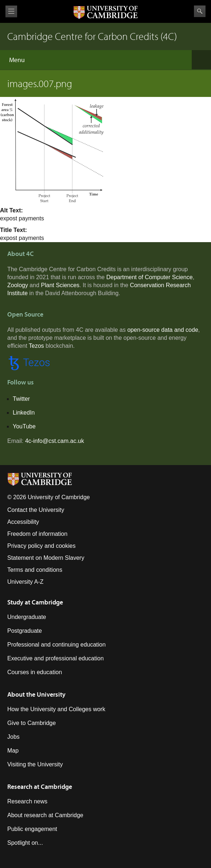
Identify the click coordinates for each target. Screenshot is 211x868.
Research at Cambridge (40, 787)
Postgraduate (25, 631)
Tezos (36, 346)
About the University (36, 694)
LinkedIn (24, 413)
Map (13, 751)
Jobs (13, 737)
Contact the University (36, 510)
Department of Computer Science (149, 277)
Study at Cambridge (35, 602)
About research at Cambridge (45, 815)
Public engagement (32, 829)
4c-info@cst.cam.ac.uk (55, 441)
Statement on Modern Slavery (46, 558)
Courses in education (35, 672)
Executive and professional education (55, 658)
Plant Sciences (60, 285)
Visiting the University (35, 764)
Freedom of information (37, 534)
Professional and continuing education (56, 645)
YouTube (24, 426)
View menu (11, 11)
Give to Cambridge (31, 723)
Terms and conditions (35, 570)
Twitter (21, 399)
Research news (27, 801)
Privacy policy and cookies (41, 546)
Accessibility (23, 522)
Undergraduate (27, 617)
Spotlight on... (25, 843)
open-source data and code (163, 330)
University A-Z (25, 582)
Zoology (18, 285)
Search (200, 11)
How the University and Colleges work (56, 709)
